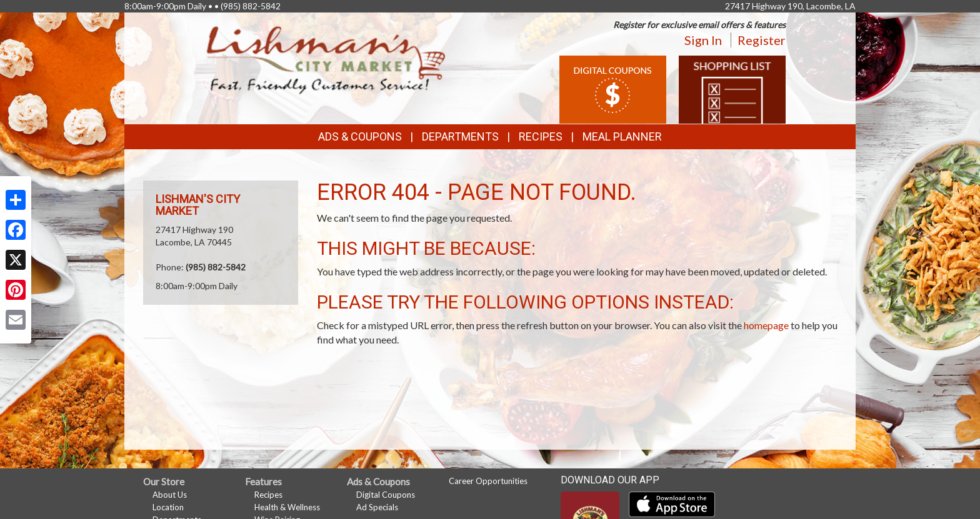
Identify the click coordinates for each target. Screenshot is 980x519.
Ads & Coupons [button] (360, 136)
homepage (766, 325)
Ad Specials (377, 507)
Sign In (703, 40)
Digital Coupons (386, 495)
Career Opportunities (488, 481)
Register (762, 40)
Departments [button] (460, 136)
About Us (170, 495)
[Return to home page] (326, 60)
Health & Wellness (287, 507)
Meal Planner (622, 136)
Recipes (541, 136)
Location (168, 507)
